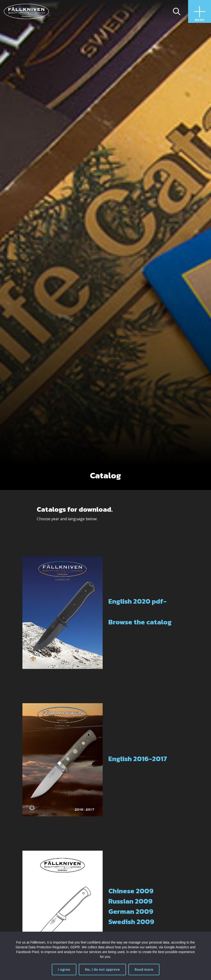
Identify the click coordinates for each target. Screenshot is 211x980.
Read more (144, 969)
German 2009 (131, 911)
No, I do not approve (102, 969)
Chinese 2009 (131, 891)
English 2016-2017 (138, 759)
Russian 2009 (130, 901)
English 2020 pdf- (137, 601)
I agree (64, 969)
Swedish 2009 (131, 922)
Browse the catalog (140, 622)
